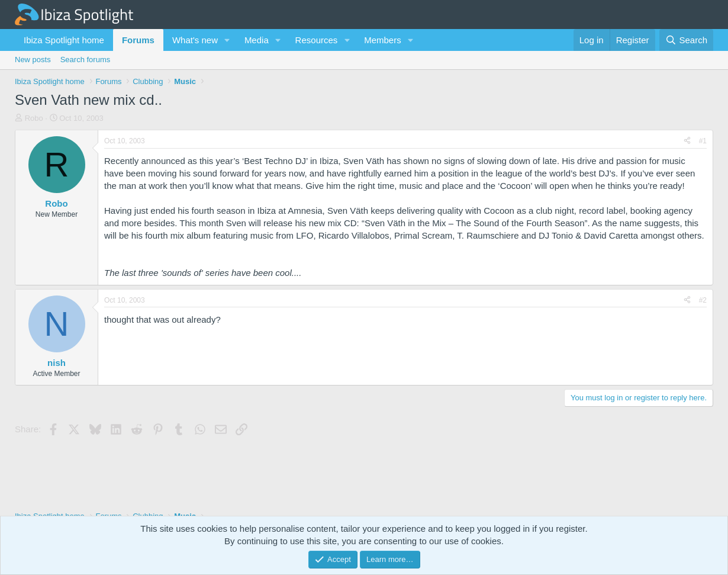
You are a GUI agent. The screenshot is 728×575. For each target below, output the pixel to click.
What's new (195, 40)
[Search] (686, 40)
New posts (33, 60)
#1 (703, 141)
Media (257, 40)
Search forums (86, 60)
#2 (703, 300)
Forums (138, 40)
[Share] (687, 141)
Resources (317, 40)
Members (383, 40)
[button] (227, 40)
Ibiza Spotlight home (64, 40)
